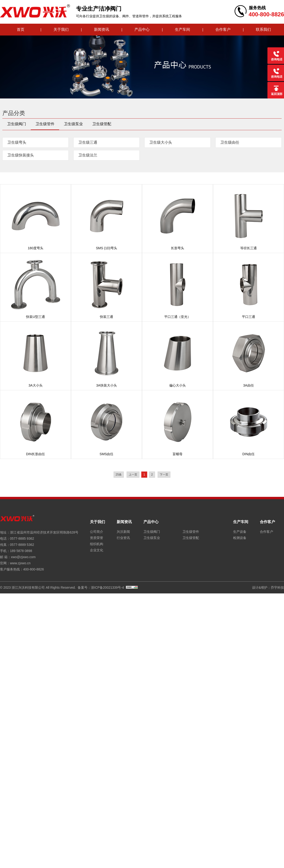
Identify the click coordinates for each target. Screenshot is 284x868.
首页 (21, 29)
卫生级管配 (102, 124)
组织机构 (97, 544)
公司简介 (97, 532)
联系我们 (263, 29)
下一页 (164, 475)
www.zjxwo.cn (20, 563)
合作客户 (223, 29)
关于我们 (61, 29)
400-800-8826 (33, 569)
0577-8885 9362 (22, 539)
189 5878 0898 (21, 551)
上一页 (133, 475)
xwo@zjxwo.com (23, 557)
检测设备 (240, 538)
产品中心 (142, 29)
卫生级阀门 (17, 124)
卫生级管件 (45, 124)
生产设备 (240, 532)
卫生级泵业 (73, 124)
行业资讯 (123, 538)
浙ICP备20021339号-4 (107, 588)
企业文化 (97, 550)
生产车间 (182, 29)
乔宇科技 (277, 588)
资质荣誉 (97, 538)
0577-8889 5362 (22, 545)
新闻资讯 (102, 29)
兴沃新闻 (123, 532)
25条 (119, 475)
